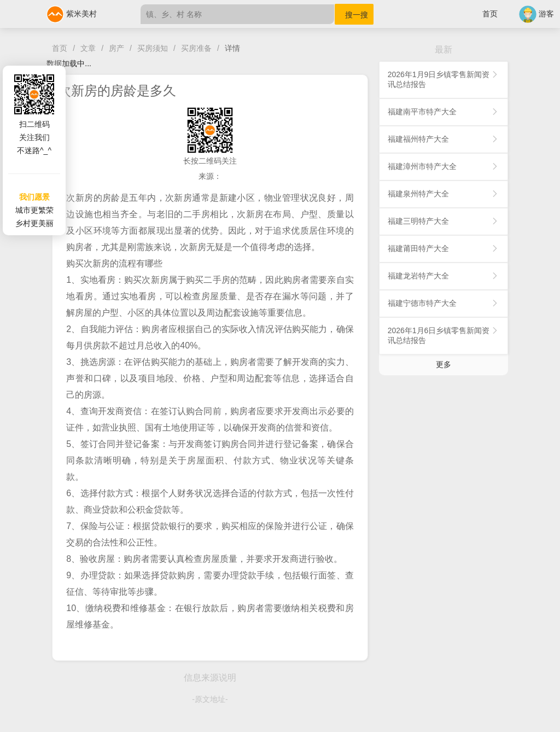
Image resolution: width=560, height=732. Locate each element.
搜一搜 (357, 15)
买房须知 (153, 48)
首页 (490, 14)
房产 (116, 48)
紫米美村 (72, 14)
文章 (88, 48)
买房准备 (196, 48)
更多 (444, 364)
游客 (536, 14)
